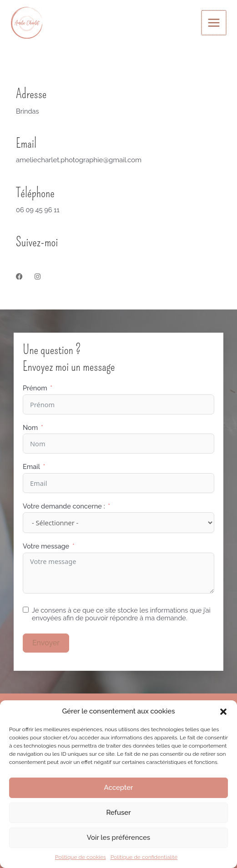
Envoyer (46, 643)
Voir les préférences (118, 838)
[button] (223, 712)
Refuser (118, 813)
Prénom (35, 388)
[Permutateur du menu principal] (214, 23)
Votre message (46, 546)
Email (31, 466)
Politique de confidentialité (144, 857)
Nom (30, 427)
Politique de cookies (81, 857)
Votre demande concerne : (64, 506)
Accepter (119, 788)
